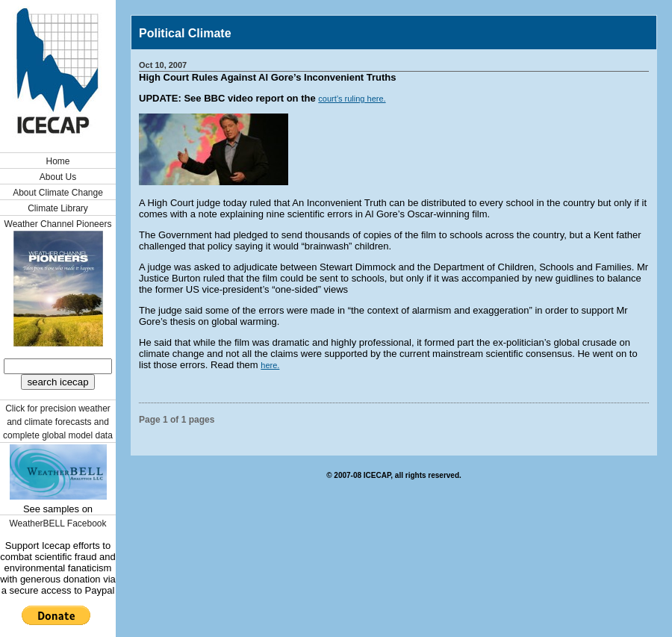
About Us (58, 177)
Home (57, 161)
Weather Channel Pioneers (58, 224)
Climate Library (58, 208)
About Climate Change (58, 193)
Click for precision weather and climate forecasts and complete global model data (58, 422)
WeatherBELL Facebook (57, 523)
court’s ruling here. (352, 99)
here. (270, 365)
